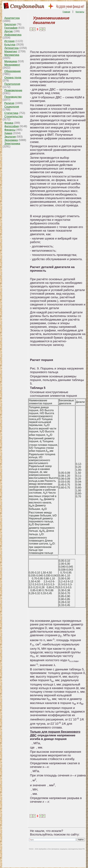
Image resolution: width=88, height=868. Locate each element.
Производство (13, 97)
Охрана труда (13, 78)
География (11, 28)
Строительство (13, 116)
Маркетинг (11, 51)
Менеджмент (12, 65)
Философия (11, 126)
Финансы (10, 130)
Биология (10, 24)
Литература (11, 48)
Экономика (11, 140)
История (9, 41)
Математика (12, 55)
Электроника (12, 144)
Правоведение (13, 90)
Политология (12, 84)
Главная (66, 12)
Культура (10, 45)
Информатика (13, 35)
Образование (12, 71)
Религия (9, 103)
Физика (9, 123)
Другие (9, 31)
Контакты (80, 12)
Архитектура (12, 18)
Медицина (11, 61)
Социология (12, 107)
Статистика (11, 113)
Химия (8, 133)
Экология (10, 137)
